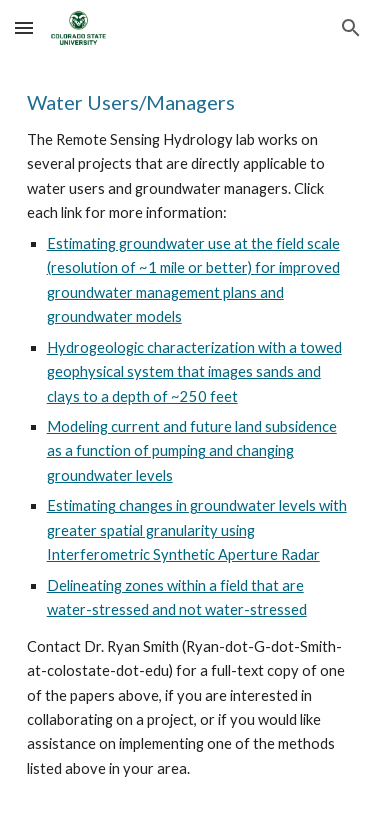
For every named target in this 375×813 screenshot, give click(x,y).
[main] (188, 434)
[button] (24, 27)
